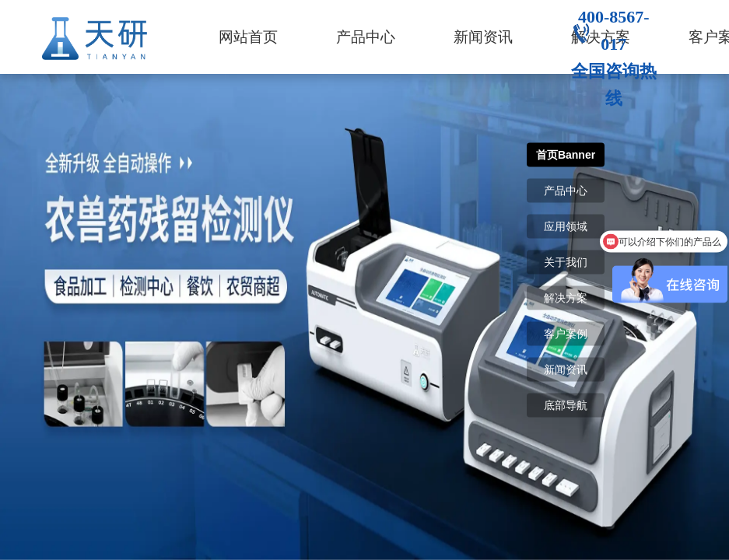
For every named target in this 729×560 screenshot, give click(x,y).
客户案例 (566, 334)
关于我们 (566, 262)
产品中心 (366, 37)
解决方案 (566, 298)
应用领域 (566, 226)
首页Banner (566, 155)
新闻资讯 (483, 37)
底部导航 (566, 405)
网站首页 (248, 37)
